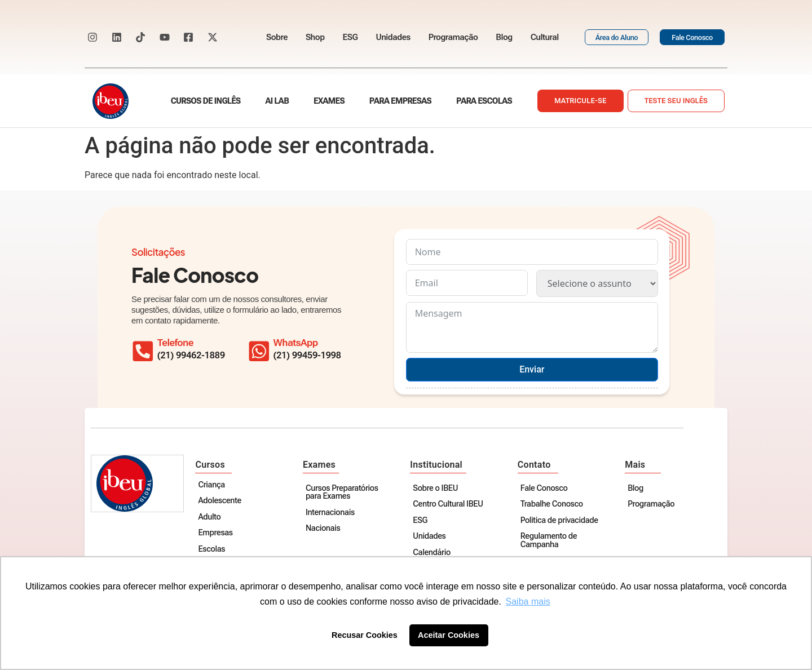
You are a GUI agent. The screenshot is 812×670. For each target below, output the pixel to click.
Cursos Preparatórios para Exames (343, 493)
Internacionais (331, 513)
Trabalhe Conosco (552, 505)
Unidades (393, 37)
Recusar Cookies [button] (365, 635)
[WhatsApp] (261, 349)
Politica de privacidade (560, 521)
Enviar (532, 369)
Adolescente (221, 501)
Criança (213, 485)
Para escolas (484, 101)
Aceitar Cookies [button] (449, 635)
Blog (504, 37)
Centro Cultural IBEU (449, 505)
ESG (350, 37)
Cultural (545, 37)
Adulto (211, 518)
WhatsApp (299, 343)
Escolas (213, 550)
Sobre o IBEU (436, 489)
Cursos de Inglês (206, 101)
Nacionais (324, 529)
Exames (329, 101)
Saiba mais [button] (528, 602)
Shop (315, 37)
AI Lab (277, 101)
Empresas (217, 533)
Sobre (277, 37)
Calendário (433, 553)
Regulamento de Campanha (549, 541)
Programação (453, 37)
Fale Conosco (545, 489)
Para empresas (400, 101)
